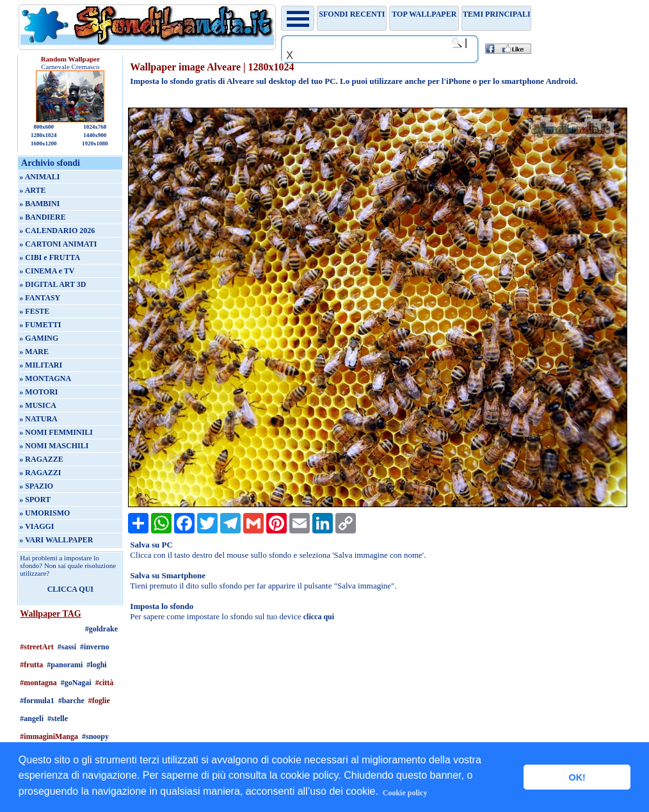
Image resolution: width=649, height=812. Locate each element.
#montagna (38, 683)
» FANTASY (40, 298)
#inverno (94, 647)
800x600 (44, 127)
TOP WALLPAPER (424, 14)
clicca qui (319, 617)
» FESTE (34, 311)
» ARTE (32, 190)
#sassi (67, 647)
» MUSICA (38, 405)
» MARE (34, 352)
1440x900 (95, 135)
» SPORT (35, 499)
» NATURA (38, 419)
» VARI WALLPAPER (56, 540)
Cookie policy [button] (405, 793)
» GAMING (39, 338)
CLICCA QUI (70, 589)
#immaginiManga (49, 736)
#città (105, 683)
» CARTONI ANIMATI (58, 244)
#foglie (99, 701)
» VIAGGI (36, 526)
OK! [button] (577, 777)
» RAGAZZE (41, 459)
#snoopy (95, 736)
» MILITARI (41, 365)
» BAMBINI (39, 204)
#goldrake (101, 629)
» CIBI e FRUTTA (50, 257)
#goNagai (76, 683)
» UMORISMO (44, 513)
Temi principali (496, 14)
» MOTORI (38, 392)
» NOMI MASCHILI (54, 446)
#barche (71, 701)
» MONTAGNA (45, 378)
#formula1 (37, 701)
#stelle (58, 719)
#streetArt (36, 647)
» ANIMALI (39, 177)
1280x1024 (44, 135)
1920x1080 (95, 143)
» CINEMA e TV (47, 271)
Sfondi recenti (352, 14)
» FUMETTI (40, 325)
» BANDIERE (42, 217)
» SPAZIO (36, 486)
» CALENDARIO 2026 (57, 231)
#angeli (32, 719)
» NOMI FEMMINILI (56, 432)
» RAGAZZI (40, 473)
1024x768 (95, 127)
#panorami (65, 665)
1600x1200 (44, 143)
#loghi (96, 665)
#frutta (31, 665)
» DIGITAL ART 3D (52, 284)
